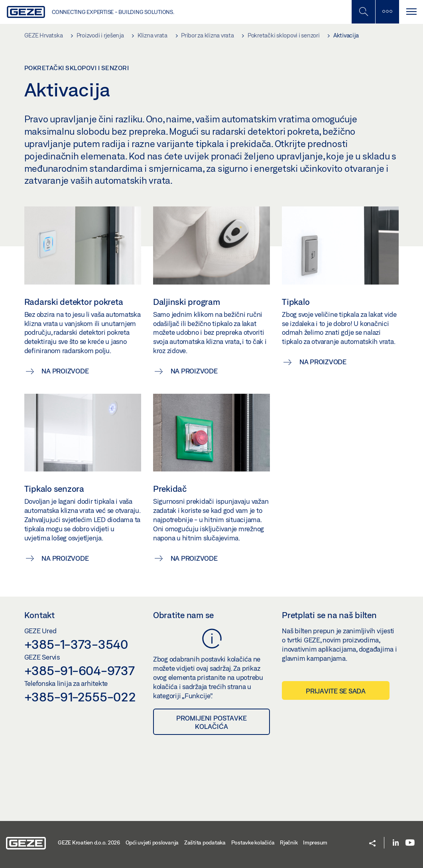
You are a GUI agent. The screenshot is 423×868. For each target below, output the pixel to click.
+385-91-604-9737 (80, 670)
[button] (372, 844)
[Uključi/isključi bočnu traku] (387, 12)
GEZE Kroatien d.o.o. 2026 (89, 842)
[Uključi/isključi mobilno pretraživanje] (363, 12)
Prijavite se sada (336, 691)
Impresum (315, 842)
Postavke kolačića (253, 842)
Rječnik (289, 842)
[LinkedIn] (396, 843)
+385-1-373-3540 (76, 644)
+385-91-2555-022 (80, 697)
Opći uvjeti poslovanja (152, 842)
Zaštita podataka (205, 842)
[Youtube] (410, 843)
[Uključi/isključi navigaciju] (411, 12)
